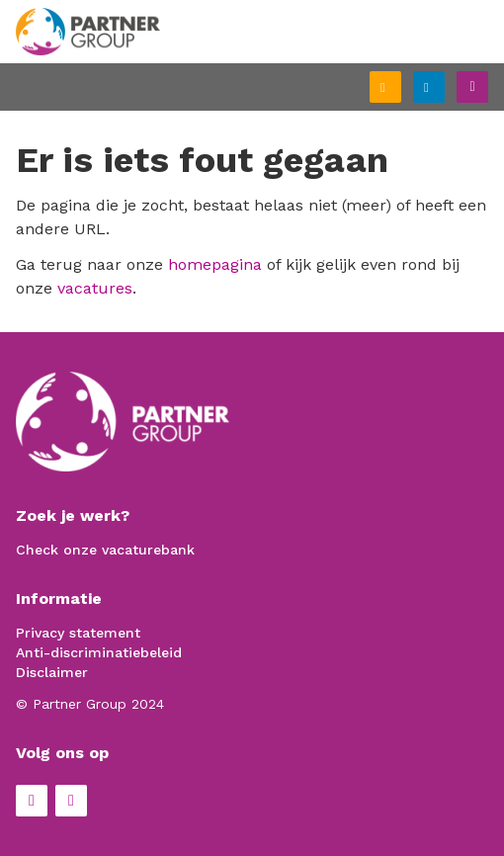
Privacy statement (78, 633)
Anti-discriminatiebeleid (99, 652)
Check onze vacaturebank (105, 550)
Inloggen (444, 85)
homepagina (215, 264)
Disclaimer (52, 672)
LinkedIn (71, 801)
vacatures (95, 288)
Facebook (32, 801)
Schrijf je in (400, 89)
